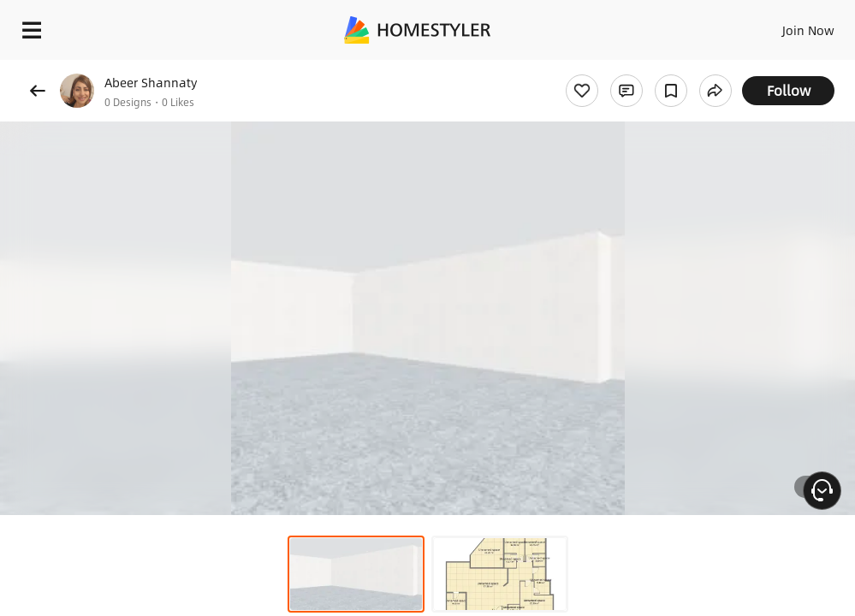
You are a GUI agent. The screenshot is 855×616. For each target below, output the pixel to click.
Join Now (808, 30)
